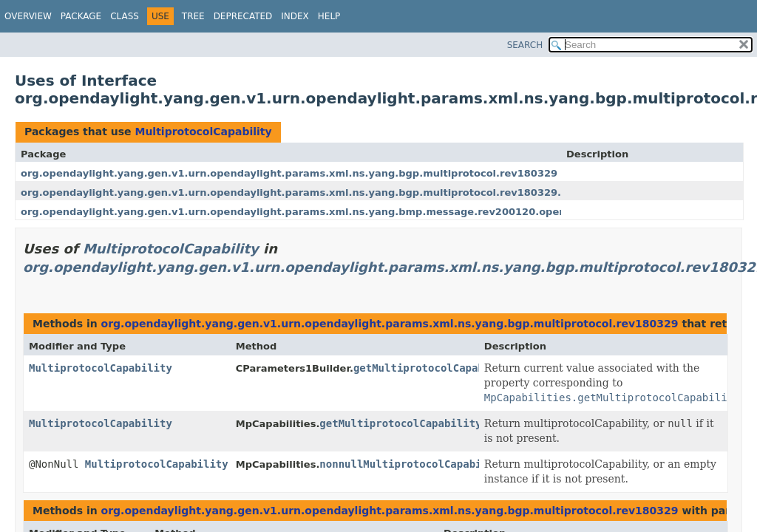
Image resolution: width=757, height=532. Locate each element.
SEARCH (525, 45)
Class (125, 16)
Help (329, 16)
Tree (193, 16)
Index (295, 16)
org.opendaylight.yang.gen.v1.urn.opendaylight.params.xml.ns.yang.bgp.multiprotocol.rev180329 (289, 173)
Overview (28, 16)
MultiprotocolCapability (203, 132)
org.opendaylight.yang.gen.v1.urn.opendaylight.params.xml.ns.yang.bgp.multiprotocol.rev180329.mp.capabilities (332, 192)
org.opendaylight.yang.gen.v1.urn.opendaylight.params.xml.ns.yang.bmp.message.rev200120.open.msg (306, 212)
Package (81, 16)
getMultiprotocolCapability (434, 368)
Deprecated (243, 16)
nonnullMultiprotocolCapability (413, 464)
